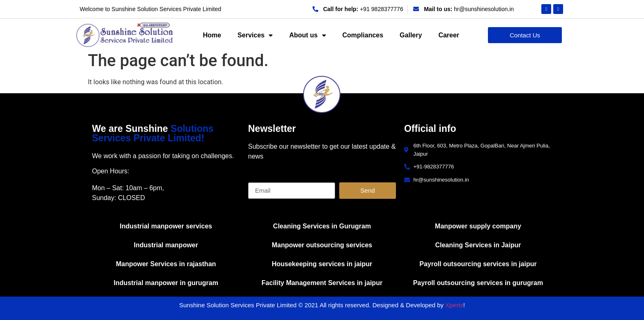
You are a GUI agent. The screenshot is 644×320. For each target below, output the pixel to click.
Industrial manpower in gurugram (166, 283)
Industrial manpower (166, 245)
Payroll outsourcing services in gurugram (478, 283)
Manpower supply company (478, 226)
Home (212, 35)
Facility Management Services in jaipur (322, 283)
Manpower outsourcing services (322, 245)
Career (449, 35)
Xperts (454, 305)
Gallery (411, 35)
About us (307, 35)
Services (255, 35)
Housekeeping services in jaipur (322, 264)
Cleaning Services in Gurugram (322, 226)
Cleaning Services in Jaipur (478, 245)
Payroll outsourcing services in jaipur (478, 264)
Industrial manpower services (166, 226)
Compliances (363, 35)
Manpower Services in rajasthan (166, 264)
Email (256, 179)
